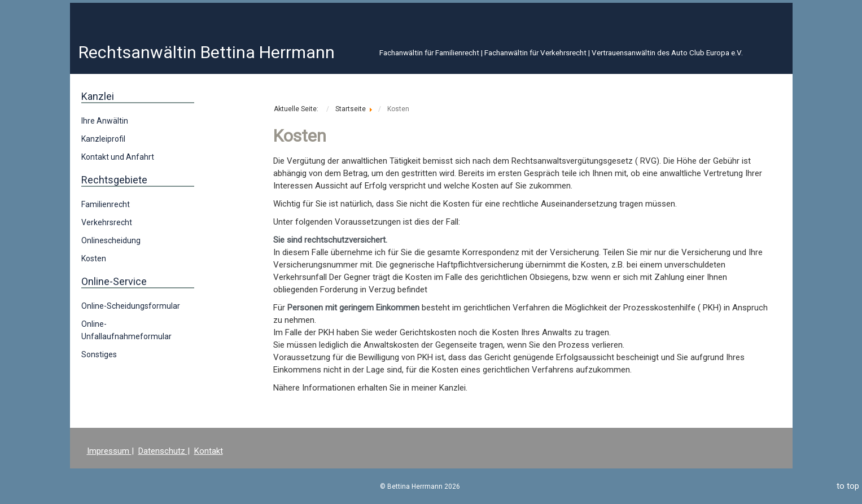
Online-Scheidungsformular (131, 306)
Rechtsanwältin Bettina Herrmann (207, 52)
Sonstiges (99, 354)
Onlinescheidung (111, 240)
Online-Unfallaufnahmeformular (126, 330)
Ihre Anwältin (105, 121)
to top (848, 486)
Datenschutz (163, 451)
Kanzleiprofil (103, 139)
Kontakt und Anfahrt (118, 157)
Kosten (94, 258)
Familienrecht (106, 204)
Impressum (109, 451)
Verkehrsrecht (107, 222)
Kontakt (209, 451)
